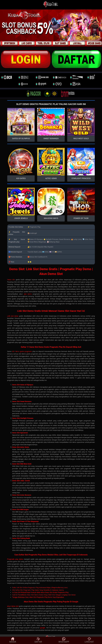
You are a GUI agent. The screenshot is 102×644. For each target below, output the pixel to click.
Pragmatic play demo (15, 559)
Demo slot (11, 280)
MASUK (13, 640)
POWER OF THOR (81, 218)
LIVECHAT (89, 640)
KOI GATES (21, 178)
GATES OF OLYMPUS (21, 138)
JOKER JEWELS (21, 218)
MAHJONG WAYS (51, 218)
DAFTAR (38, 640)
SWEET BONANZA (51, 138)
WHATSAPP (64, 640)
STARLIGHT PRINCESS (81, 178)
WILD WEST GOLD (81, 138)
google (43, 628)
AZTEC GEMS (51, 178)
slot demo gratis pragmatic (22, 351)
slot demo (28, 294)
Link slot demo (13, 316)
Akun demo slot (13, 606)
